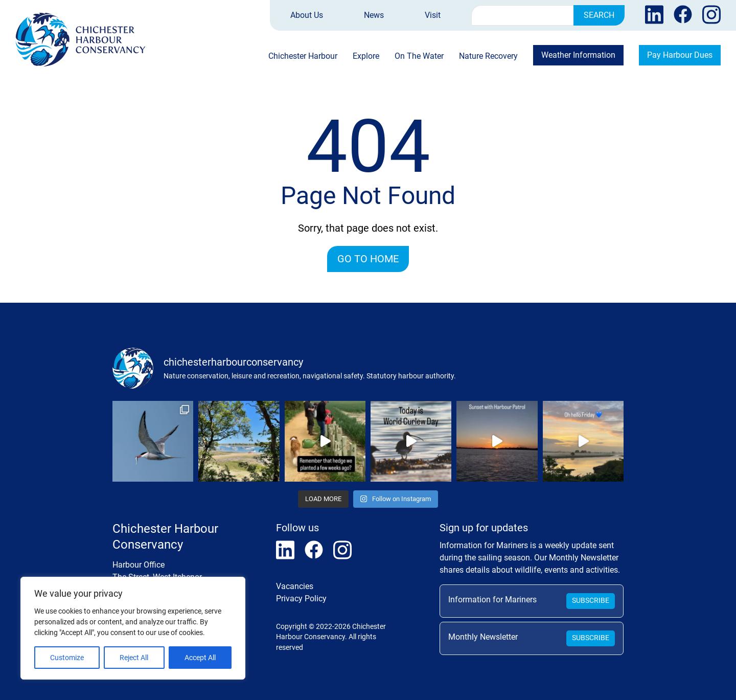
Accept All (200, 658)
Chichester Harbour (303, 57)
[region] (133, 628)
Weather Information (578, 55)
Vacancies (295, 586)
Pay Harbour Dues (680, 55)
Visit (433, 15)
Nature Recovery (488, 57)
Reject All (134, 658)
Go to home (368, 259)
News (374, 15)
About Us (307, 15)
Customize (67, 658)
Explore (366, 57)
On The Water (419, 57)
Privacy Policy (301, 599)
